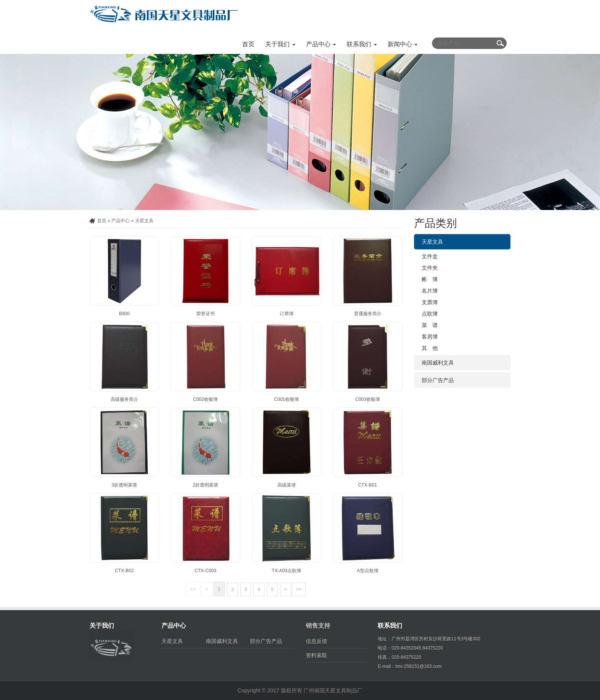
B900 (124, 314)
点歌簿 (430, 314)
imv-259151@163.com (418, 666)
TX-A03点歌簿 (286, 571)
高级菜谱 (287, 485)
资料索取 (316, 655)
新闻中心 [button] (403, 44)
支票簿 (430, 302)
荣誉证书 (205, 314)
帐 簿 (430, 279)
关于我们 (102, 626)
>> (299, 589)
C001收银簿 (286, 399)
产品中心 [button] (321, 44)
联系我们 (390, 626)
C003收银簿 (368, 399)
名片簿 (430, 291)
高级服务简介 (124, 399)
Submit (500, 43)
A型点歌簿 (368, 571)
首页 (248, 44)
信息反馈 (316, 641)
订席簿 (287, 314)
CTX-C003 (205, 571)
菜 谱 (430, 325)
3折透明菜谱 (125, 485)
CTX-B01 (368, 485)
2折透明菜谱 (205, 485)
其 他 (430, 348)
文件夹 (430, 268)
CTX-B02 (124, 571)
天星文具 (144, 221)
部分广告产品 (438, 380)
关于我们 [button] (280, 44)
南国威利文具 (438, 363)
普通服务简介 (368, 314)
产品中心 (121, 221)
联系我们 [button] (362, 44)
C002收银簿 (205, 399)
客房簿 (430, 337)
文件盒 (430, 256)
